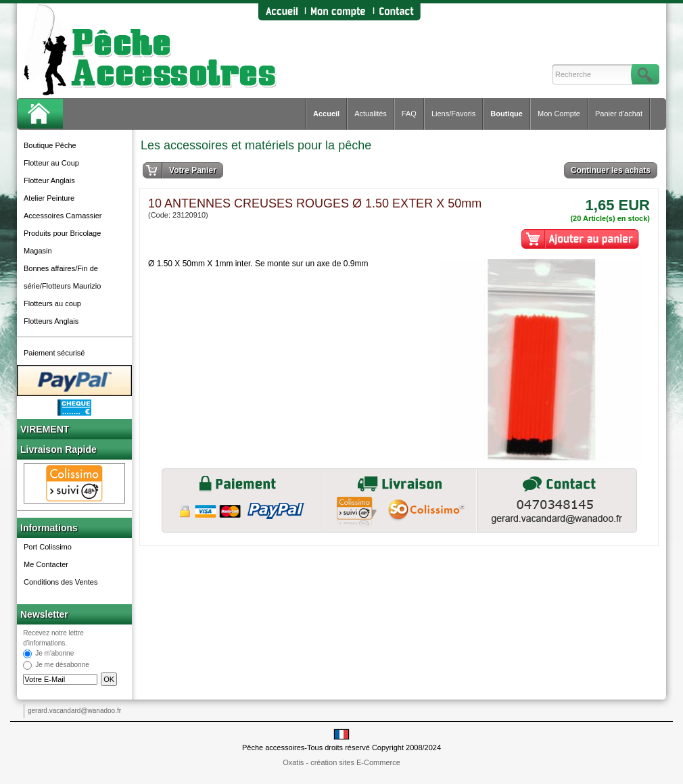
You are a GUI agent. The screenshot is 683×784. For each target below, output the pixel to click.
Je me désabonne (62, 665)
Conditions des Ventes (61, 582)
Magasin (38, 251)
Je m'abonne (54, 654)
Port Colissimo (48, 547)
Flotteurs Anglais (51, 321)
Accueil (326, 114)
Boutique (507, 114)
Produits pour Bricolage (62, 233)
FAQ (409, 114)
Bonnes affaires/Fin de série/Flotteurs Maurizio (62, 277)
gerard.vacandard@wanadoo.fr (74, 711)
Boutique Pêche (50, 145)
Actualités (371, 114)
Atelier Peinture (49, 198)
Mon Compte (559, 114)
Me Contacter (46, 564)
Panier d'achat (619, 114)
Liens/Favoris (453, 114)
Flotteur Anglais (49, 180)
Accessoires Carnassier (63, 216)
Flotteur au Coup (51, 163)
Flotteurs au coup (52, 303)
